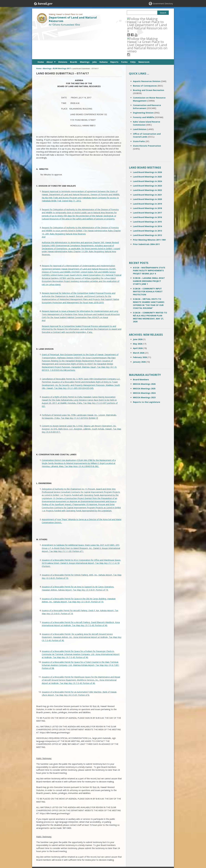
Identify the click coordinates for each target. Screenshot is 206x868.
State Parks (139, 111)
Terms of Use (65, 844)
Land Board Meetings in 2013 (147, 200)
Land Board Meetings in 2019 (147, 173)
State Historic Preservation (147, 115)
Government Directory (163, 4)
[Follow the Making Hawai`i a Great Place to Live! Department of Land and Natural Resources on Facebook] (136, 19)
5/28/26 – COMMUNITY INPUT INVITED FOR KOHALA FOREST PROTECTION (148, 261)
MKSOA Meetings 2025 (144, 358)
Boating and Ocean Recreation (149, 60)
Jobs (95, 31)
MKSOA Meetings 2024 (144, 362)
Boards (74, 31)
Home (41, 31)
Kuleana (104, 31)
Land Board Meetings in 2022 (147, 160)
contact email (91, 845)
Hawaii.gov (43, 4)
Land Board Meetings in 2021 (147, 164)
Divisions (63, 31)
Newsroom (144, 31)
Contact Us (42, 844)
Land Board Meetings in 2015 (147, 191)
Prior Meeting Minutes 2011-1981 (149, 209)
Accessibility (65, 849)
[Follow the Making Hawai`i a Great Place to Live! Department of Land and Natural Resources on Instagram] (147, 19)
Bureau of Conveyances (145, 55)
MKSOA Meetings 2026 (144, 353)
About (50, 31)
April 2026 (138, 318)
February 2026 (140, 327)
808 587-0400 (92, 840)
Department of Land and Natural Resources (73, 19)
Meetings (85, 31)
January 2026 (139, 331)
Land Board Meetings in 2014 (147, 196)
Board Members (141, 349)
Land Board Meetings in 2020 (147, 169)
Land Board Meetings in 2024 (147, 151)
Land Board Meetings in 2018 (147, 178)
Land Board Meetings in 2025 (147, 146)
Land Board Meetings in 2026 (147, 142)
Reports (114, 31)
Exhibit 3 (93, 387)
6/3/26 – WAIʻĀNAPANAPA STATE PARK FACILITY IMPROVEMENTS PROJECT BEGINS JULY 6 (149, 240)
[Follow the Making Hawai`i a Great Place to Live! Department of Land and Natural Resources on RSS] (132, 19)
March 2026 (139, 322)
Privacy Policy (65, 855)
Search (163, 13)
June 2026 (138, 309)
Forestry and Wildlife (144, 87)
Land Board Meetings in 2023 (147, 155)
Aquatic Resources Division (147, 51)
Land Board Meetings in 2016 (147, 187)
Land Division (140, 99)
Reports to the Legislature (147, 371)
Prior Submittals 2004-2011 (146, 214)
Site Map (41, 849)
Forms (124, 31)
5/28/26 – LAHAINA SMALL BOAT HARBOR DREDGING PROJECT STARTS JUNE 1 (149, 250)
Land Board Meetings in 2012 (147, 205)
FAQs (133, 31)
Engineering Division (143, 82)
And (44, 206)
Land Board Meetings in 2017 (147, 182)
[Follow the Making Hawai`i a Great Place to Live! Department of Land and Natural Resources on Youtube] (140, 19)
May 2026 (138, 313)
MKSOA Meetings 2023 (144, 367)
